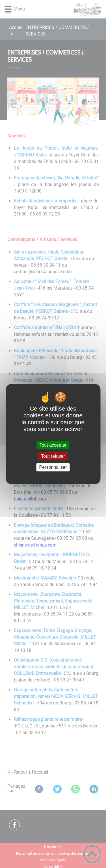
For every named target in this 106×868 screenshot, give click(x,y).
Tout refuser (53, 456)
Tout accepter (53, 445)
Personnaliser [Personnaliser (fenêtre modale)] (53, 467)
